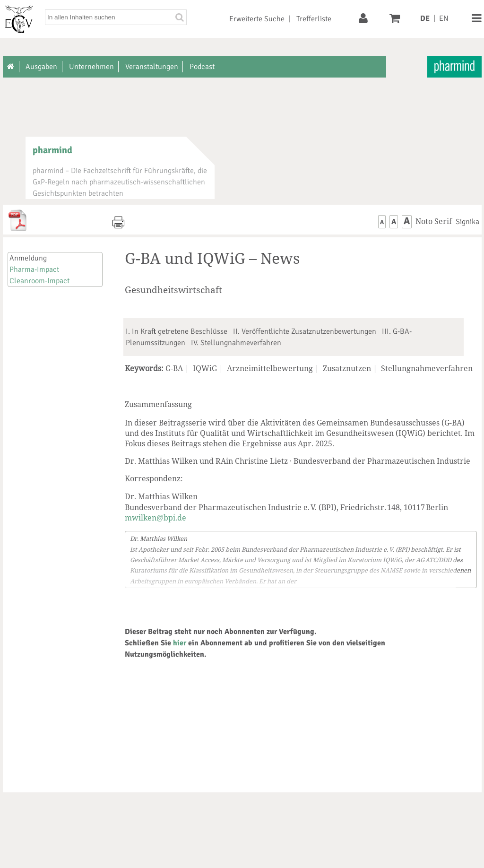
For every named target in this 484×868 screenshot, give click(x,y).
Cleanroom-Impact (39, 281)
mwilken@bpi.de (156, 518)
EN (444, 18)
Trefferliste (314, 19)
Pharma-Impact (34, 269)
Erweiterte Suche (257, 19)
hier (180, 643)
